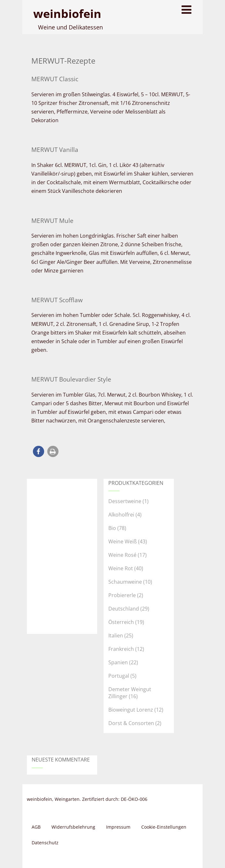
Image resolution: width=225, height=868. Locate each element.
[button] (39, 451)
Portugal (119, 676)
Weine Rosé (122, 555)
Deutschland (124, 609)
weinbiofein (67, 14)
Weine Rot (121, 568)
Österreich (121, 622)
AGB (36, 827)
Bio (112, 528)
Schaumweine (125, 582)
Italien (116, 635)
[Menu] (186, 9)
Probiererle (122, 595)
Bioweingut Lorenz (131, 710)
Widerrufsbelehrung (73, 827)
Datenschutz (45, 843)
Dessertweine (125, 501)
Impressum (118, 827)
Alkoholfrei (121, 515)
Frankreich (121, 649)
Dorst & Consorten (131, 723)
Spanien (118, 662)
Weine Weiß (123, 541)
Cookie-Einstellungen (164, 827)
